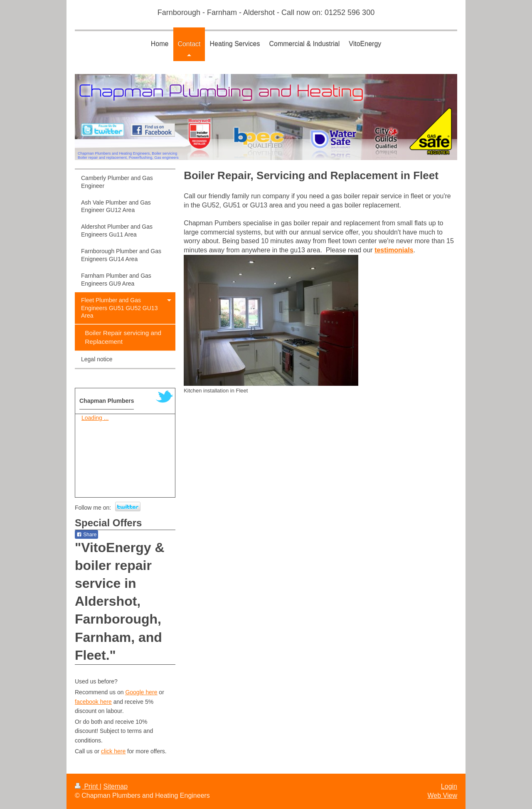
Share (86, 535)
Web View (442, 795)
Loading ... (95, 418)
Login (449, 786)
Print (87, 786)
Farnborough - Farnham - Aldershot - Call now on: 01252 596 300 (266, 12)
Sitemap (115, 786)
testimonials (394, 250)
